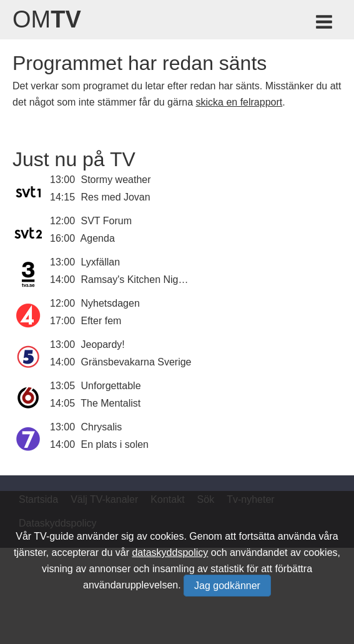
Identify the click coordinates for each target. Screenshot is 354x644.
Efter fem (101, 321)
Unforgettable (111, 386)
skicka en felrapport (239, 102)
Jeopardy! (103, 344)
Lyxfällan (101, 262)
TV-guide (54, 536)
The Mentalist (111, 403)
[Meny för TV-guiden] (325, 24)
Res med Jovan (116, 197)
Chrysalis (102, 427)
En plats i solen (115, 444)
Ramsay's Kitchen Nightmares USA (160, 280)
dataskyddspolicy (170, 552)
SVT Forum (107, 221)
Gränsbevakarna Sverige (136, 362)
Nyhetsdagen (111, 303)
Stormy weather (116, 180)
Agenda (98, 238)
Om (47, 19)
